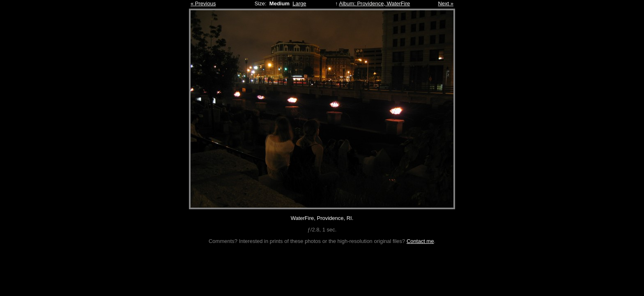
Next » (446, 3)
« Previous (203, 3)
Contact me (420, 241)
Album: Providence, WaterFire (374, 3)
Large (299, 3)
